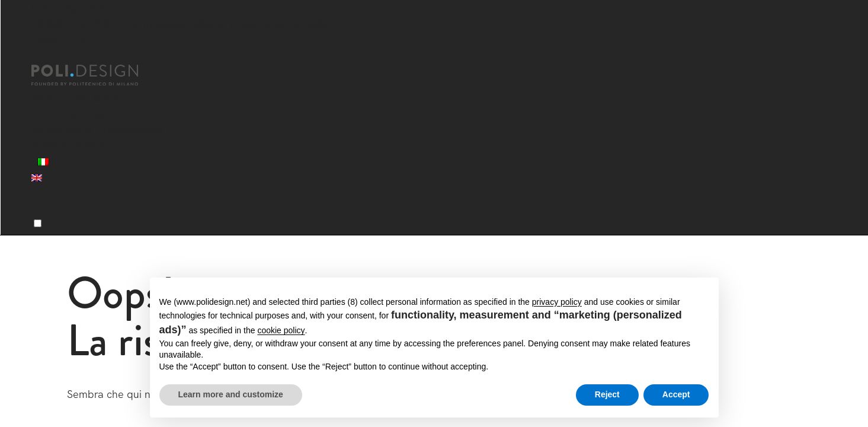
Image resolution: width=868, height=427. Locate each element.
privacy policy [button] (557, 302)
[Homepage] (95, 75)
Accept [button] (676, 394)
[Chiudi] (39, 58)
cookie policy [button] (281, 330)
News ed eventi (68, 146)
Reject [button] (607, 394)
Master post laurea (77, 98)
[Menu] (38, 223)
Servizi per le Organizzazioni (97, 130)
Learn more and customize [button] (231, 394)
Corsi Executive (68, 114)
